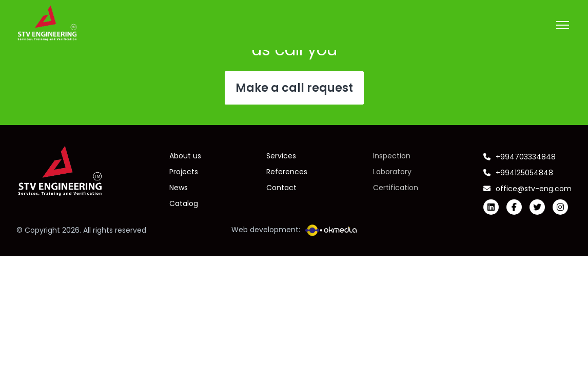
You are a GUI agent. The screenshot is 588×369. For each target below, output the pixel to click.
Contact (281, 188)
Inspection (392, 156)
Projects (184, 172)
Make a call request (294, 88)
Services (281, 156)
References (287, 172)
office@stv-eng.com (527, 189)
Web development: (294, 230)
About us (185, 156)
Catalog (184, 203)
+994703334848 (520, 157)
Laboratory (392, 172)
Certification (396, 188)
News (179, 188)
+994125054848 (518, 173)
